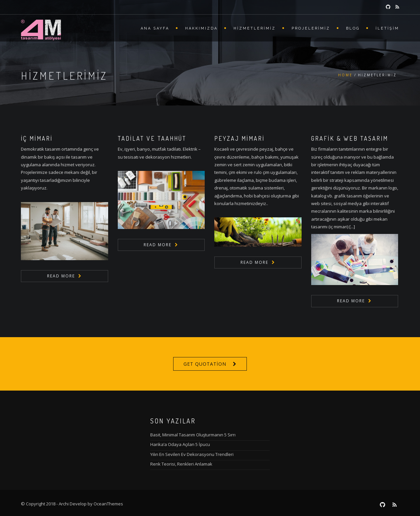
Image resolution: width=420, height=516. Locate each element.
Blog (353, 28)
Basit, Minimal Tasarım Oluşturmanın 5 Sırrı (193, 435)
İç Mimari (37, 138)
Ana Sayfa (155, 28)
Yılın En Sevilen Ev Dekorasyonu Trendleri (192, 454)
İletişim (387, 28)
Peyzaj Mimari (240, 138)
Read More (61, 276)
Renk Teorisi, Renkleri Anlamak (181, 464)
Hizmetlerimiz (255, 28)
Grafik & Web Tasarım (350, 138)
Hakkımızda (201, 28)
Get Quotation (205, 364)
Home (345, 75)
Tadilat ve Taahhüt (152, 138)
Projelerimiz (311, 28)
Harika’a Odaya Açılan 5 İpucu (180, 444)
